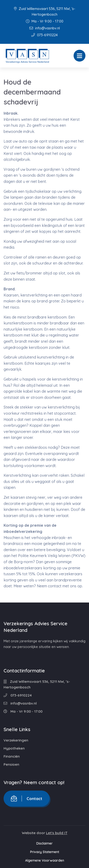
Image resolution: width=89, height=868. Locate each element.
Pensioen (11, 764)
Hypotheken (14, 748)
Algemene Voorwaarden (45, 860)
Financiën (12, 756)
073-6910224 (44, 35)
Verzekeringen (16, 740)
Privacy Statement (45, 852)
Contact (27, 798)
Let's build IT (57, 833)
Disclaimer (44, 843)
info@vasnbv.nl (45, 28)
